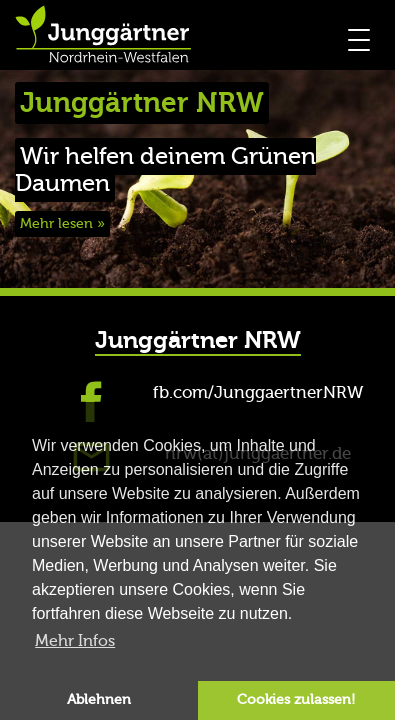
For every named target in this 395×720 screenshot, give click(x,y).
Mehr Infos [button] (75, 641)
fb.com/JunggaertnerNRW (258, 392)
